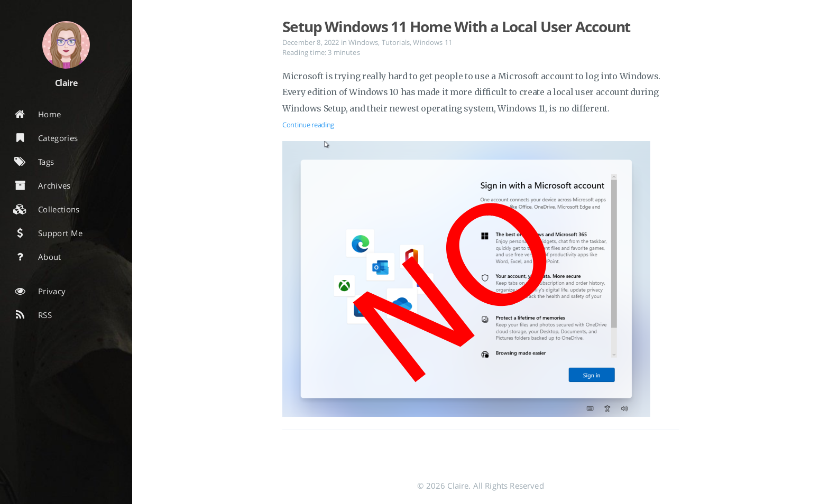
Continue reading (308, 125)
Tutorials (396, 42)
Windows (363, 42)
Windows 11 (432, 42)
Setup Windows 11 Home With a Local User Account (456, 26)
